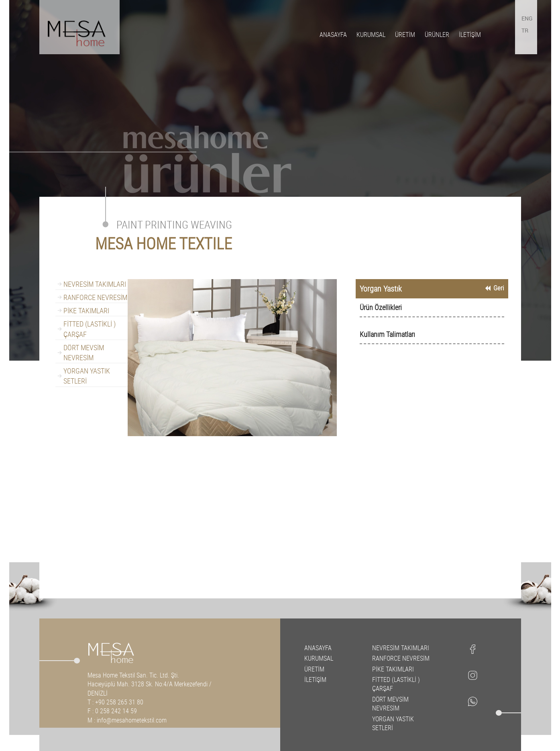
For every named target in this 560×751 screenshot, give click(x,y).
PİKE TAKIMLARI (86, 310)
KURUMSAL (371, 35)
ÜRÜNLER (437, 35)
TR (525, 30)
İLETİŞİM (470, 35)
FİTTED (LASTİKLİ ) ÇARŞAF (90, 329)
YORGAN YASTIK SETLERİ (87, 376)
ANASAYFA (333, 35)
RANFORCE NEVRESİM (95, 297)
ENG (527, 18)
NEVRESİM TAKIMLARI (95, 284)
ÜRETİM (405, 35)
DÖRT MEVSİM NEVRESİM (84, 352)
